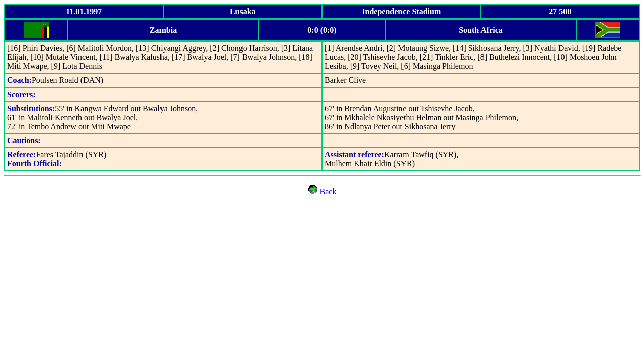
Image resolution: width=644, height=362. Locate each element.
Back (327, 191)
